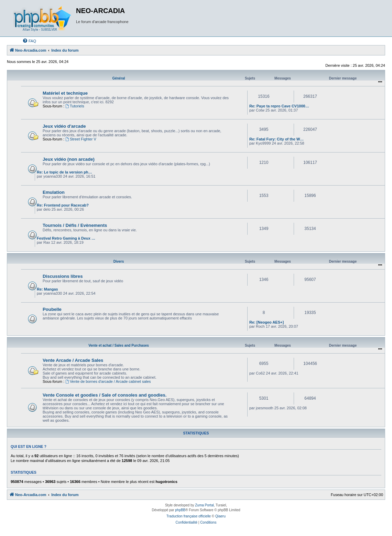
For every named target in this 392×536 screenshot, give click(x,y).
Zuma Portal (204, 505)
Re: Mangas (47, 289)
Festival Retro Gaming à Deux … (66, 238)
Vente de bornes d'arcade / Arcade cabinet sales (108, 381)
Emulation (54, 192)
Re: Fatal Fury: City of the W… (276, 139)
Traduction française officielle (189, 516)
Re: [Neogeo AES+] (266, 322)
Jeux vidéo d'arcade (64, 126)
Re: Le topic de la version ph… (64, 172)
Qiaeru (220, 516)
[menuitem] (29, 41)
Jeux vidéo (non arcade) (69, 159)
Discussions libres (63, 276)
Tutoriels (75, 106)
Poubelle (52, 309)
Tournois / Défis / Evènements (75, 225)
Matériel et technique (65, 93)
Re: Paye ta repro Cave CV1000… (279, 106)
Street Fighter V (81, 139)
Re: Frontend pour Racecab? (63, 205)
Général (118, 78)
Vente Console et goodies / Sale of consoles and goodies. (105, 395)
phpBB (180, 510)
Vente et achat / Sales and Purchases (119, 345)
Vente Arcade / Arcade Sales (73, 360)
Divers (119, 261)
